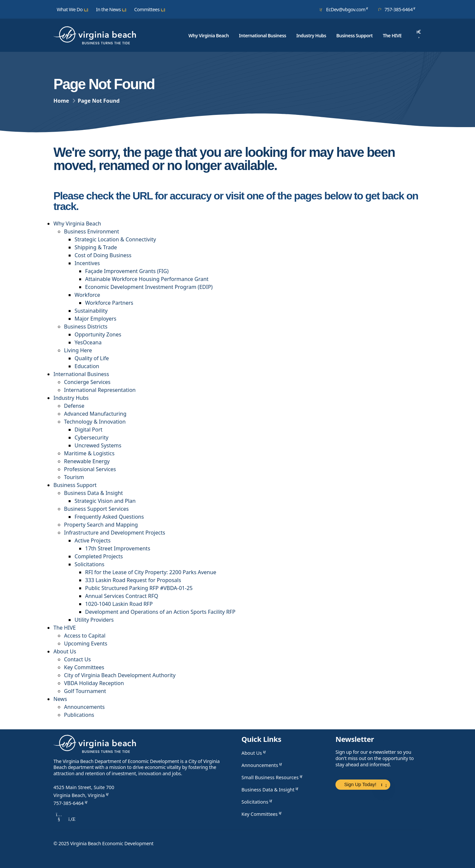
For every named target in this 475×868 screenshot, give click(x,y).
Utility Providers (94, 620)
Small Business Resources (273, 777)
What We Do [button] (73, 9)
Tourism (74, 477)
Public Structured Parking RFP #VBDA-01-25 (139, 588)
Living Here (78, 350)
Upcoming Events (86, 643)
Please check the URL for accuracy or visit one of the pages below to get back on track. (236, 201)
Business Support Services (96, 509)
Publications (79, 715)
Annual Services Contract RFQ (122, 596)
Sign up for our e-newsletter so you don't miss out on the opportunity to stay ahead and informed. (375, 758)
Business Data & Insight (94, 493)
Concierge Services (87, 382)
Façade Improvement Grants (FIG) (127, 271)
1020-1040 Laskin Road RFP (119, 604)
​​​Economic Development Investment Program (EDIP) (149, 287)
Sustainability (91, 311)
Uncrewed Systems (98, 445)
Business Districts (86, 327)
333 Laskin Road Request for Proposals (133, 580)
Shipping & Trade (96, 247)
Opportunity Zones (98, 334)
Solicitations (89, 564)
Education (87, 366)
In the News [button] (111, 9)
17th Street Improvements (118, 548)
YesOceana (88, 342)
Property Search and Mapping (101, 525)
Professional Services (90, 469)
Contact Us (77, 659)
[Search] (419, 35)
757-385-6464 (398, 9)
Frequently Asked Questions (109, 517)
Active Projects (93, 540)
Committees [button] (150, 9)
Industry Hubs (311, 35)
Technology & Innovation (95, 422)
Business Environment (92, 231)
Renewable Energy (87, 461)
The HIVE (392, 35)
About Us (65, 651)
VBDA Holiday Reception (94, 683)
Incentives (87, 263)
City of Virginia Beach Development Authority (120, 675)
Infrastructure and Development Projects (115, 533)
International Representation (100, 390)
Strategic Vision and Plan (105, 501)
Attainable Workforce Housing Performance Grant (147, 279)
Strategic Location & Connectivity (115, 239)
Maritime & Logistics (89, 453)
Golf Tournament (85, 691)
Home (61, 101)
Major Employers (95, 319)
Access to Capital (85, 636)
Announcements (84, 707)
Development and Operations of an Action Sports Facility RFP (160, 612)
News (60, 699)
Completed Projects (99, 556)
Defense (74, 406)
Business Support (355, 35)
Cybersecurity (92, 437)
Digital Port (89, 430)
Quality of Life (92, 358)
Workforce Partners (109, 303)
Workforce (87, 295)
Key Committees (84, 667)
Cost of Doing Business (103, 255)
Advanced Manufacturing (95, 414)
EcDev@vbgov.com (345, 9)
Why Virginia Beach (208, 35)
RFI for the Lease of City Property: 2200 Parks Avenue (151, 572)
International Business (262, 35)
